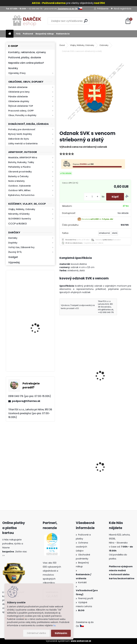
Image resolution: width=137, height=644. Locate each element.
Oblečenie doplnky (19, 101)
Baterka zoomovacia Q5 (39, 355)
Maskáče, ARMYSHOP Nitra (23, 158)
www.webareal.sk (81, 641)
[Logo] (27, 21)
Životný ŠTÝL (15, 252)
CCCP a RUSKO (18, 224)
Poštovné (28, 34)
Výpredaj (14, 262)
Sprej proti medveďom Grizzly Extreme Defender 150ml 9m (113, 476)
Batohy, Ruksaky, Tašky (21, 162)
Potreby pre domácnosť (22, 129)
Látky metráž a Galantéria (23, 144)
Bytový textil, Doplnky (20, 134)
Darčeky (13, 238)
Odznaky (104, 45)
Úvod (62, 45)
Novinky (13, 68)
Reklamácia (63, 34)
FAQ (18, 34)
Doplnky (13, 243)
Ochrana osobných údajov (82, 547)
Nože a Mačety (16, 181)
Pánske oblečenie (18, 97)
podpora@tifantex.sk (26, 401)
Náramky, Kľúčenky (19, 214)
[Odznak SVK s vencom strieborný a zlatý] (95, 92)
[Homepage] (10, 34)
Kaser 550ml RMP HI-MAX (39, 322)
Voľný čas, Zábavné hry (21, 247)
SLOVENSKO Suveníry (20, 219)
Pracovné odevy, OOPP (21, 111)
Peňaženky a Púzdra (19, 167)
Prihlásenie (103, 9)
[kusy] (91, 197)
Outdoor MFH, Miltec (19, 190)
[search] (86, 21)
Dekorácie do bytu (19, 139)
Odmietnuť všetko (36, 633)
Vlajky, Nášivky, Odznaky (22, 209)
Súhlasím (61, 633)
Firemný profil (86, 598)
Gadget (13, 257)
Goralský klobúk (71, 470)
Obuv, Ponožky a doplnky (22, 115)
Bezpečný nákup (45, 34)
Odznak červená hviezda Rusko (76, 374)
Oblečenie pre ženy (19, 92)
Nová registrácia (123, 9)
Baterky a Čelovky (18, 176)
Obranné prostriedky (20, 172)
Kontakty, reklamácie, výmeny (27, 52)
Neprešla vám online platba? (26, 63)
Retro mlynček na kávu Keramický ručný (38, 289)
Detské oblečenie (18, 87)
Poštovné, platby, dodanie (25, 57)
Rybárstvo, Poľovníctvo (21, 195)
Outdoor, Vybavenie (19, 186)
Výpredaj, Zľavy (17, 73)
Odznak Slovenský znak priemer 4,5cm (113, 374)
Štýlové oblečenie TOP (21, 106)
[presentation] (61, 372)
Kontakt (83, 582)
